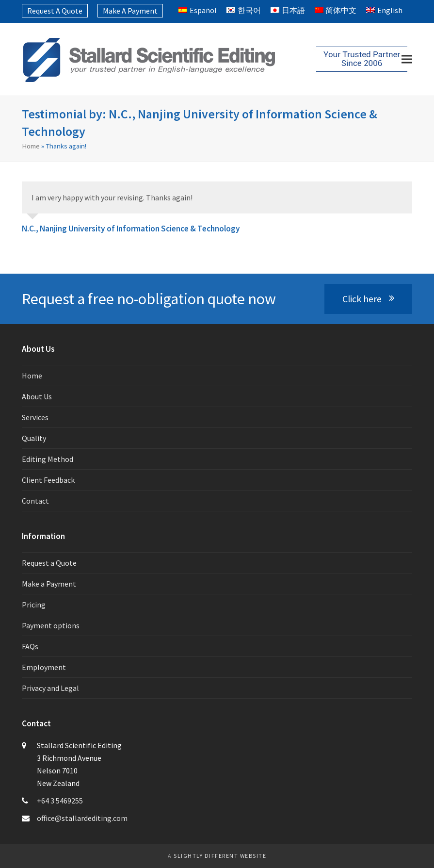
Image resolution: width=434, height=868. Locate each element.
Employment (44, 667)
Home (31, 146)
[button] (407, 59)
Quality (34, 438)
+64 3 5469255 (60, 801)
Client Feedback (48, 480)
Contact (35, 501)
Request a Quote (49, 563)
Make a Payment (49, 584)
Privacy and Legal (50, 688)
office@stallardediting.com (82, 818)
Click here (368, 299)
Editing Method (48, 459)
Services (35, 417)
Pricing (34, 605)
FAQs (30, 646)
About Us (37, 396)
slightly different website (220, 856)
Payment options (51, 625)
